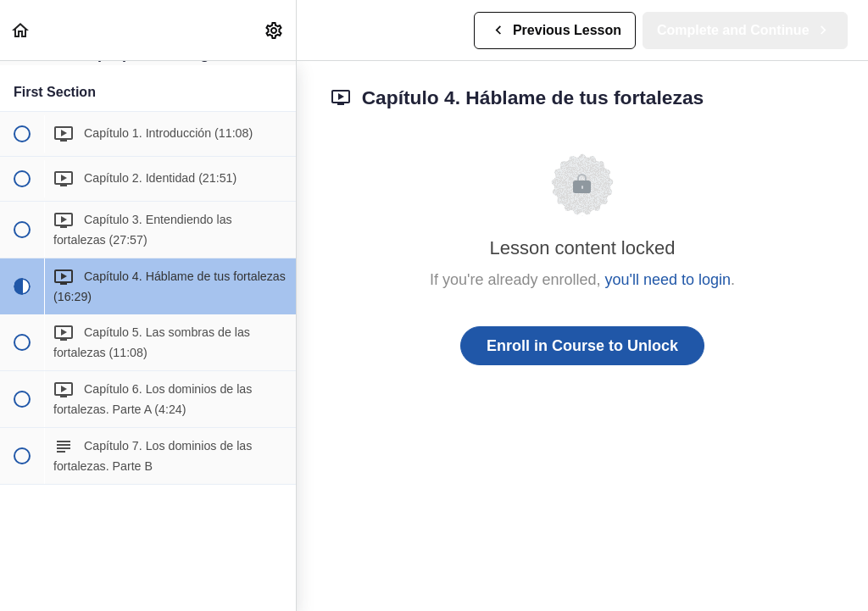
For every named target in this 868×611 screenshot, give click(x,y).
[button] (21, 30)
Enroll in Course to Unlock (582, 346)
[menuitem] (275, 30)
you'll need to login (668, 280)
